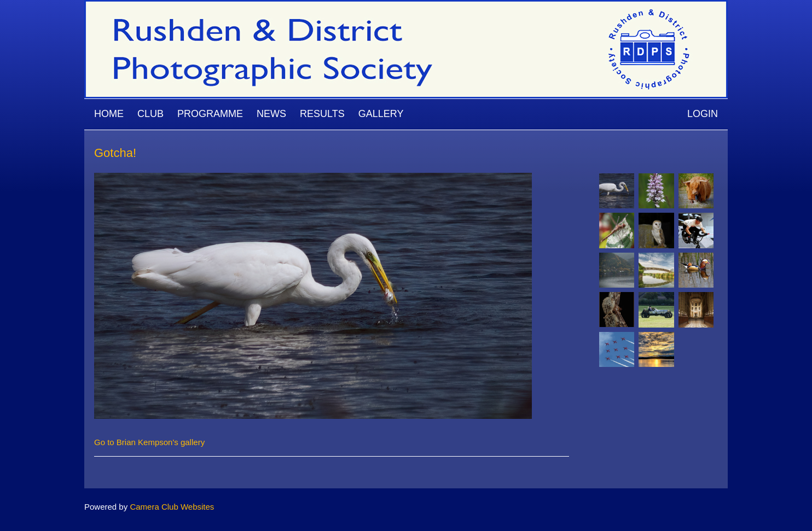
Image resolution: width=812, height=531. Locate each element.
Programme (210, 114)
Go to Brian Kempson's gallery (149, 442)
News (271, 114)
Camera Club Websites (172, 507)
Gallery (381, 114)
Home (109, 114)
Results (322, 114)
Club (150, 114)
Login (703, 114)
